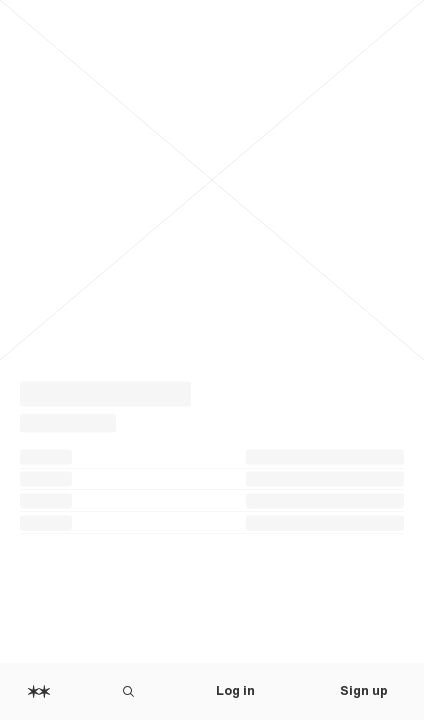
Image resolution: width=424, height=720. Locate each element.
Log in (235, 691)
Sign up (364, 691)
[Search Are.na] (128, 691)
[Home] (38, 691)
